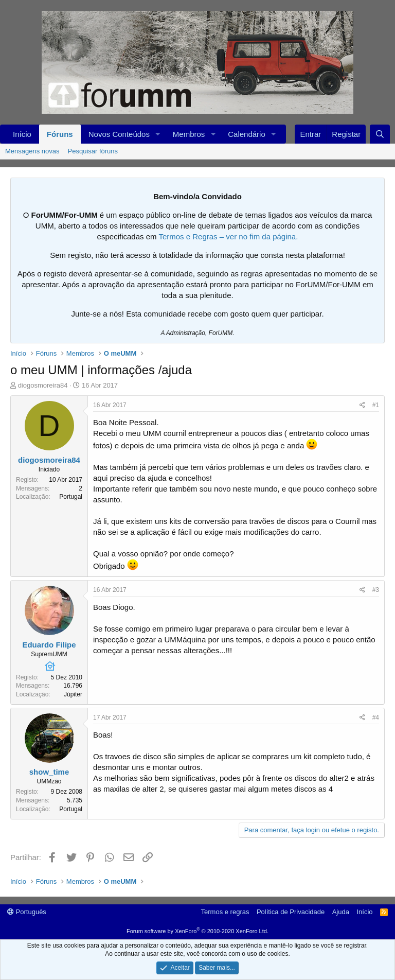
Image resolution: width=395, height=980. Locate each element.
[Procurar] (380, 134)
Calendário (247, 134)
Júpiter (73, 694)
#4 (376, 717)
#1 (376, 405)
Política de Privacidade (291, 912)
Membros (189, 134)
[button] (158, 134)
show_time (49, 772)
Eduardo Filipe (49, 645)
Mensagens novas (32, 151)
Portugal (71, 497)
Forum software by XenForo (197, 931)
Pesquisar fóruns (93, 151)
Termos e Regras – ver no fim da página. (228, 237)
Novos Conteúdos (119, 134)
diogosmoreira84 (43, 385)
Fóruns (60, 134)
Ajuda (341, 912)
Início (22, 134)
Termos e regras (225, 912)
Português (27, 912)
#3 (376, 590)
